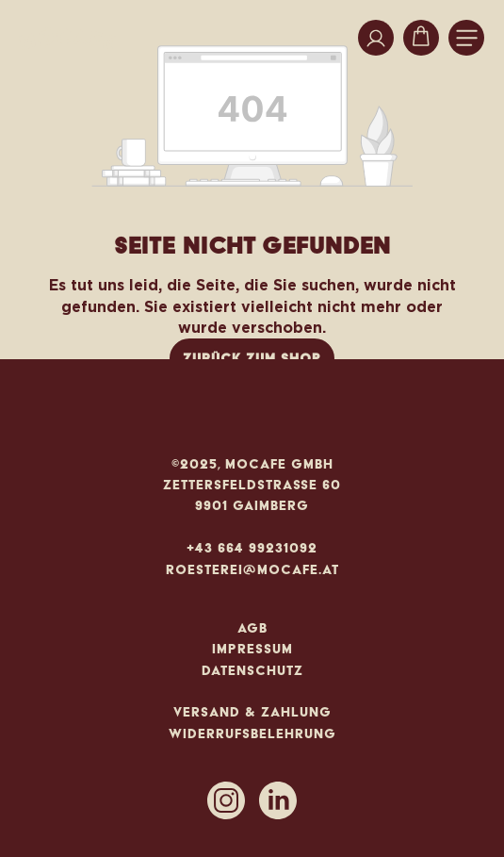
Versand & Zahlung (252, 712)
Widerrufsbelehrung (252, 733)
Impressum (252, 649)
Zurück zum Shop (252, 358)
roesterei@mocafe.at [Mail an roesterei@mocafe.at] (252, 569)
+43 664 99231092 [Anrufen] (252, 548)
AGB (252, 628)
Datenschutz (252, 670)
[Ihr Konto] (376, 38)
